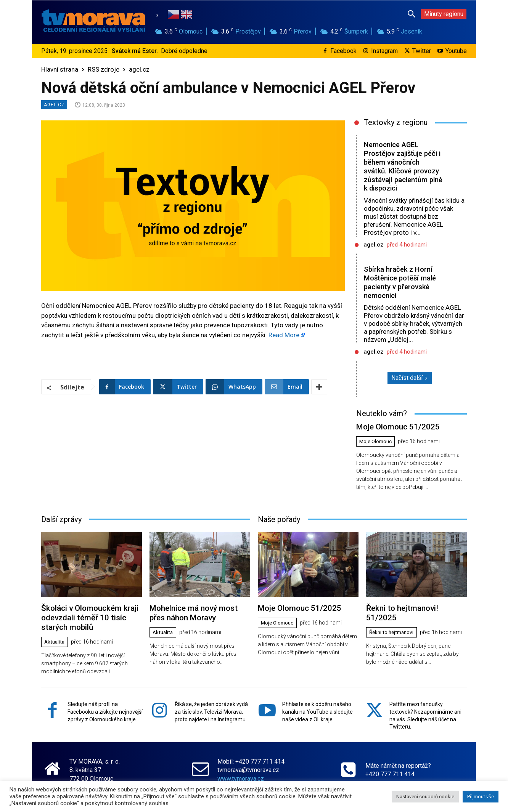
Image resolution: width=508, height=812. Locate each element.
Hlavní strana (60, 69)
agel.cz (139, 69)
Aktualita (55, 639)
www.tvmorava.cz (241, 775)
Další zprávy (61, 518)
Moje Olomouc (377, 441)
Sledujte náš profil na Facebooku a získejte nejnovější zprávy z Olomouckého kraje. (105, 708)
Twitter (422, 51)
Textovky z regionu (396, 122)
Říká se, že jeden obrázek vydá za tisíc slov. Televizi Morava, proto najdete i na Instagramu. (211, 708)
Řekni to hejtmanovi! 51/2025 (414, 607)
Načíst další (410, 378)
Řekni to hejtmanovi (393, 621)
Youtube (456, 51)
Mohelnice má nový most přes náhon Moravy (199, 611)
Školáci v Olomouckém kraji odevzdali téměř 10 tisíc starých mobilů (86, 616)
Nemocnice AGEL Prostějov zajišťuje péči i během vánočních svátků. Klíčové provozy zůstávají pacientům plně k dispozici (403, 166)
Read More (284, 335)
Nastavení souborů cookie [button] (425, 797)
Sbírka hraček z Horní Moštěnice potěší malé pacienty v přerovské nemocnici (401, 282)
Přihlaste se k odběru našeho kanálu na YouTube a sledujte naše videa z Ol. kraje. (317, 708)
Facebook (343, 51)
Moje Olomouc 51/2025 (395, 426)
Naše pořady (279, 518)
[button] (412, 14)
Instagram (384, 51)
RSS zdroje (104, 69)
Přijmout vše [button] (481, 797)
